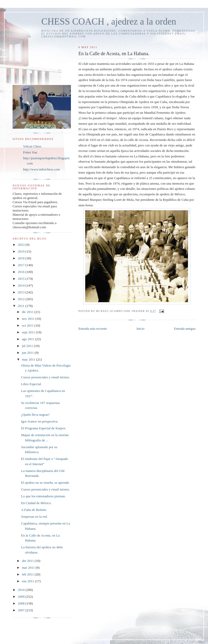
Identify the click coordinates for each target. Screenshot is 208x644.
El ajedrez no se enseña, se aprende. (45, 483)
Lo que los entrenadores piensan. (43, 496)
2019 (22, 251)
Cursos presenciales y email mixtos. (45, 377)
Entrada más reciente (93, 329)
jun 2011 (28, 353)
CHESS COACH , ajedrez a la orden (109, 22)
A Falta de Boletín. (34, 510)
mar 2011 (29, 568)
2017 (22, 265)
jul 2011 (28, 346)
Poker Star (30, 152)
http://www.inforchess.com (41, 169)
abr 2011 (28, 561)
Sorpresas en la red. (34, 517)
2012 (22, 299)
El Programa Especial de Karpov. (44, 428)
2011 (22, 306)
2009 (22, 597)
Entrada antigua (185, 329)
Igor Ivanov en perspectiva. (40, 421)
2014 (22, 285)
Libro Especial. (31, 384)
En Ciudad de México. (36, 503)
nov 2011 (29, 319)
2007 (22, 610)
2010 (22, 590)
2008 (22, 603)
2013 (22, 292)
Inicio (140, 329)
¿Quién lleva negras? (35, 415)
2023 (22, 245)
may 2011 (29, 359)
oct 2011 (28, 325)
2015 (22, 279)
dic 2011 (28, 312)
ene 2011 (29, 581)
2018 (22, 258)
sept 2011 (29, 332)
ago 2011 (29, 339)
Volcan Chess (32, 146)
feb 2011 (28, 574)
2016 (22, 272)
